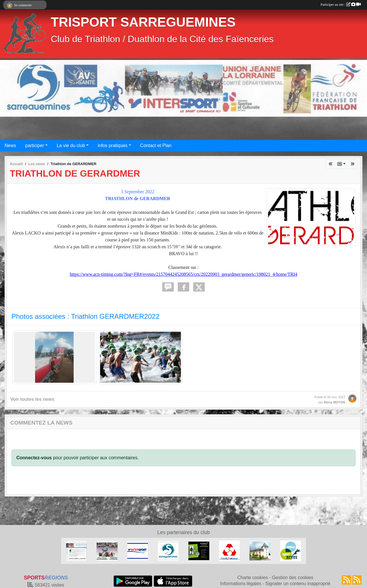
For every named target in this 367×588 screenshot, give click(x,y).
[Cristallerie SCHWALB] (76, 551)
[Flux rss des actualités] (346, 580)
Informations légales (241, 584)
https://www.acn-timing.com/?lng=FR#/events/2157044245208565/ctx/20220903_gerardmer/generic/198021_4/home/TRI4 (183, 274)
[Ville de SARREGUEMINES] (168, 551)
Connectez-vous (34, 458)
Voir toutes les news (32, 399)
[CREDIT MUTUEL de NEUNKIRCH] (230, 551)
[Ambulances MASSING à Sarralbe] (107, 551)
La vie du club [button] (71, 145)
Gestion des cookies (292, 578)
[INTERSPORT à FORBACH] (138, 551)
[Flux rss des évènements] (357, 580)
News (10, 145)
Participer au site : (341, 5)
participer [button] (35, 145)
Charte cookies (252, 578)
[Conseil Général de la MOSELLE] (291, 551)
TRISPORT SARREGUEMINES (143, 22)
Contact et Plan (156, 145)
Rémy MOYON (334, 402)
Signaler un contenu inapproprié (298, 584)
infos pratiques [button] (113, 145)
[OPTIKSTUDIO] (199, 551)
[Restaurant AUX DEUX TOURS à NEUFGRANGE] (260, 551)
